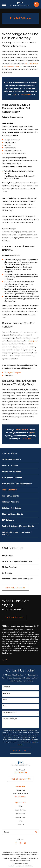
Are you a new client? (10, 712)
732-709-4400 (20, 773)
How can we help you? (10, 719)
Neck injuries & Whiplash (13, 373)
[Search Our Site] (36, 832)
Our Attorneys (20, 814)
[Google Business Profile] (25, 843)
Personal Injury (20, 817)
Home (20, 806)
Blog (20, 821)
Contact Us (20, 825)
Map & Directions (20, 797)
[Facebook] (16, 843)
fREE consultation (21, 779)
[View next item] (6, 660)
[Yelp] (20, 843)
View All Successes (15, 588)
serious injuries (32, 341)
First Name (6, 687)
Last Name (6, 693)
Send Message (20, 751)
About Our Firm (20, 810)
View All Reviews (14, 617)
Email (5, 706)
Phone (5, 699)
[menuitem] (20, 460)
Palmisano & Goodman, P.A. (13, 66)
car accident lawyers (31, 63)
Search (6, 832)
